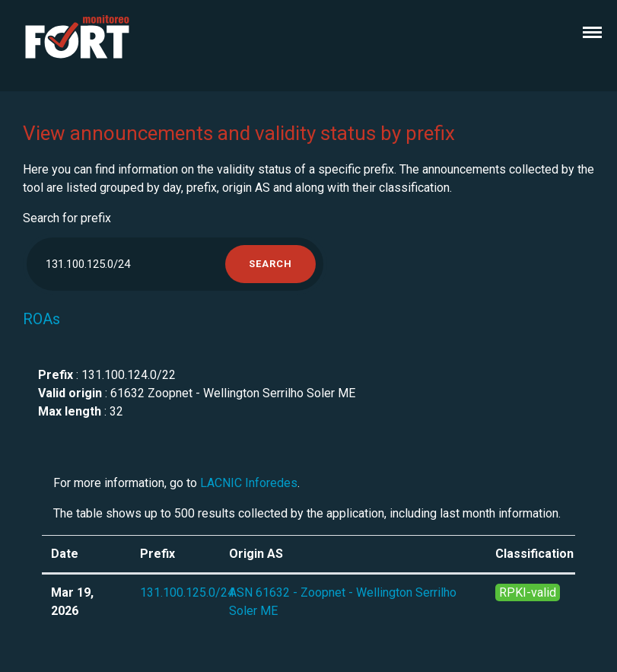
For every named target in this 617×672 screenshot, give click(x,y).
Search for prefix (67, 218)
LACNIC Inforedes (249, 483)
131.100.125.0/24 (187, 592)
